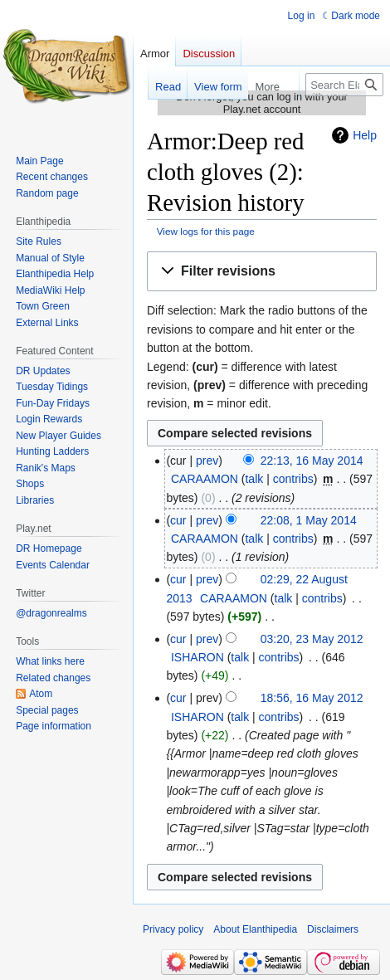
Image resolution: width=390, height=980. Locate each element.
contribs (293, 479)
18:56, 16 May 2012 (312, 698)
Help (365, 135)
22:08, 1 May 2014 (309, 520)
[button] (262, 272)
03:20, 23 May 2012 (312, 639)
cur (178, 520)
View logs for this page (206, 231)
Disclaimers (333, 929)
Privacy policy (173, 929)
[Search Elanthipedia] (344, 85)
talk (254, 479)
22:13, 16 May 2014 (312, 461)
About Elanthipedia (255, 929)
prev (207, 461)
